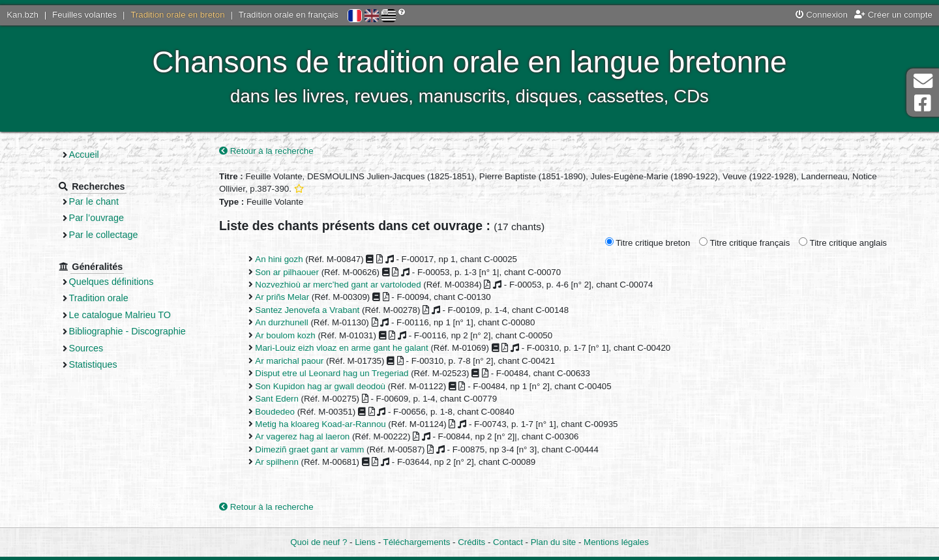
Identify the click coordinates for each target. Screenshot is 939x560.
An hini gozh (279, 259)
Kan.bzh (22, 15)
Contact (508, 542)
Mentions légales (616, 542)
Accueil (84, 155)
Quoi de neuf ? (319, 542)
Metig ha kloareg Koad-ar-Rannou (320, 424)
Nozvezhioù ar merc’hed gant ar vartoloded (338, 285)
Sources (86, 348)
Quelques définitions (112, 282)
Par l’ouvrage (97, 218)
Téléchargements (417, 542)
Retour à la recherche (266, 151)
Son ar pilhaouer (287, 272)
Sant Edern (277, 399)
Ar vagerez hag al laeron (302, 436)
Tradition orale (99, 298)
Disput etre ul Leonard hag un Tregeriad (332, 373)
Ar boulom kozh (285, 335)
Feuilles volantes (84, 15)
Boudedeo (275, 412)
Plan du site (553, 542)
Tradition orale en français (289, 15)
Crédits (471, 542)
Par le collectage (104, 235)
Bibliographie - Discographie (127, 331)
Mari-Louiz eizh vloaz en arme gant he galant (341, 348)
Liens (365, 542)
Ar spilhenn (277, 462)
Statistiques (93, 364)
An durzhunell (281, 322)
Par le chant (94, 201)
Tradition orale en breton (177, 15)
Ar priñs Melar (282, 297)
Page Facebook (923, 103)
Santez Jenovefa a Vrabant (307, 310)
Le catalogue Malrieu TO (120, 315)
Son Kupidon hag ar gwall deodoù (320, 386)
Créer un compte (893, 15)
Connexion (822, 15)
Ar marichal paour (289, 361)
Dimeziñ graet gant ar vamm (309, 449)
